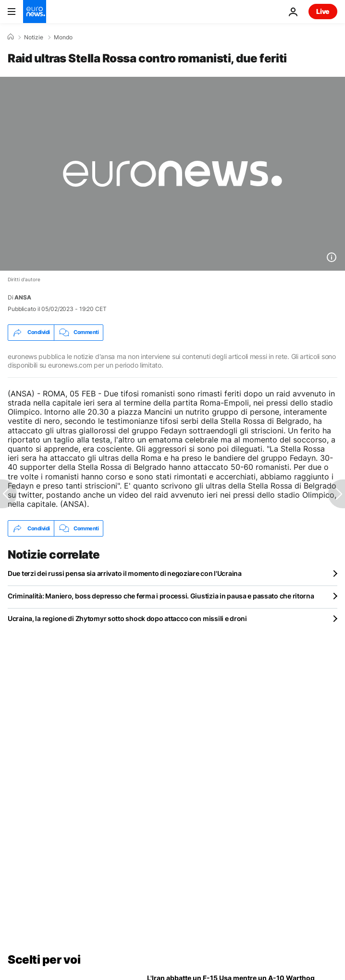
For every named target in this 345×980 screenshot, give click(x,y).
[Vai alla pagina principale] (35, 12)
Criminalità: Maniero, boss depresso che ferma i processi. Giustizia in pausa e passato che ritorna (161, 596)
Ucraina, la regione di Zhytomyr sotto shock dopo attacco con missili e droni (127, 618)
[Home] (11, 37)
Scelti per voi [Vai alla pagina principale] (44, 960)
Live (323, 11)
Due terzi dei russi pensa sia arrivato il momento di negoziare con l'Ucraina (125, 573)
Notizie (34, 37)
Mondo (63, 37)
